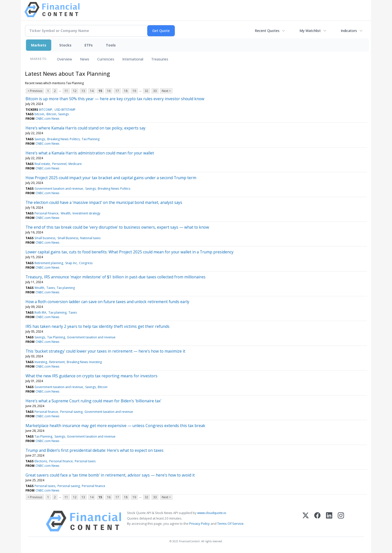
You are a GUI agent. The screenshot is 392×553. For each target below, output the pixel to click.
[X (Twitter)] (306, 521)
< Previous (35, 91)
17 (117, 91)
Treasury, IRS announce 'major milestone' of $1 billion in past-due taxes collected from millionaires (115, 277)
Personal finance (46, 412)
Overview (64, 59)
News (85, 59)
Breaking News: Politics (63, 139)
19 (134, 91)
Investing (41, 362)
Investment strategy (86, 213)
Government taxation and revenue (59, 189)
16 (109, 91)
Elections (41, 461)
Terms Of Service (230, 524)
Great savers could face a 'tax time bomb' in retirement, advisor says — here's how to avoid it (110, 475)
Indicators (349, 31)
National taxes (90, 238)
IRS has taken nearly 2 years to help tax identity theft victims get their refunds (97, 326)
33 (155, 91)
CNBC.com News (47, 119)
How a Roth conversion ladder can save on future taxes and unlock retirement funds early (107, 302)
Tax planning (66, 288)
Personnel (59, 164)
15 (100, 91)
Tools (111, 45)
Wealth (66, 213)
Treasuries (160, 59)
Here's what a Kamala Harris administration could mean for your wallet (90, 153)
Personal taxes (85, 461)
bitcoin (39, 114)
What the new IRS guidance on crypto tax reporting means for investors (91, 376)
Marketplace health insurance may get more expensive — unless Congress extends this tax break (115, 426)
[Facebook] (317, 521)
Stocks (65, 45)
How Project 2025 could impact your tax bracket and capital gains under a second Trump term (111, 178)
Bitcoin (51, 114)
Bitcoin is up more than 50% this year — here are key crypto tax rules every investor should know (115, 99)
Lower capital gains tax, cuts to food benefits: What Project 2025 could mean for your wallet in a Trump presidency (129, 252)
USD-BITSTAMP (65, 110)
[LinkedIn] (329, 521)
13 (83, 91)
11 (66, 91)
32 (146, 91)
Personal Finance (46, 213)
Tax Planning (91, 139)
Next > (166, 91)
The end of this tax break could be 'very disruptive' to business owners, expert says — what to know (117, 227)
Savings (63, 114)
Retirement (57, 362)
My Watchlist (310, 31)
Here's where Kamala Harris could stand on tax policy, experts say (85, 128)
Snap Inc (71, 263)
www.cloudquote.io (212, 513)
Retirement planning (49, 263)
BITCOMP (46, 110)
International (133, 59)
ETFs (89, 45)
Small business (45, 238)
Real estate (42, 164)
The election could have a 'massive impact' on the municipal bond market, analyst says (104, 202)
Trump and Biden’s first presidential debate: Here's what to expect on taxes (94, 450)
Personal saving (71, 412)
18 (126, 91)
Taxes (51, 288)
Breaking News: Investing (84, 362)
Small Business (68, 238)
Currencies (106, 59)
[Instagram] (341, 521)
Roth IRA (40, 312)
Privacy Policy (199, 524)
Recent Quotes (267, 31)
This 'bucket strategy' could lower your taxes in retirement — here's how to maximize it (105, 351)
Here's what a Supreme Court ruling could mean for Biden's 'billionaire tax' (93, 401)
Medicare (75, 164)
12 (75, 91)
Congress (86, 263)
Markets (39, 45)
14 (92, 91)
